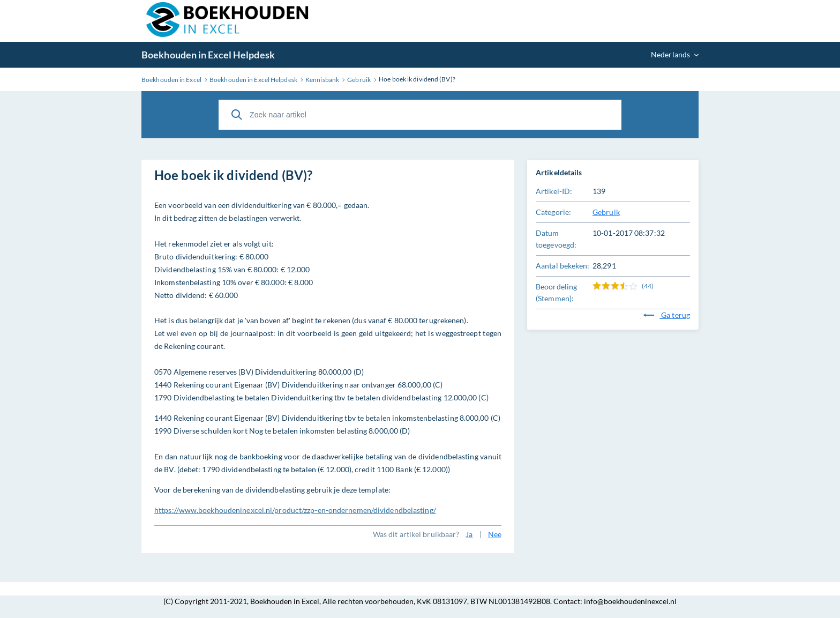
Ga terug (667, 315)
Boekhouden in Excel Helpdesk (208, 55)
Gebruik (606, 212)
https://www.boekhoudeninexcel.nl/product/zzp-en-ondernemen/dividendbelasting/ (295, 510)
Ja (469, 534)
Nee (495, 534)
